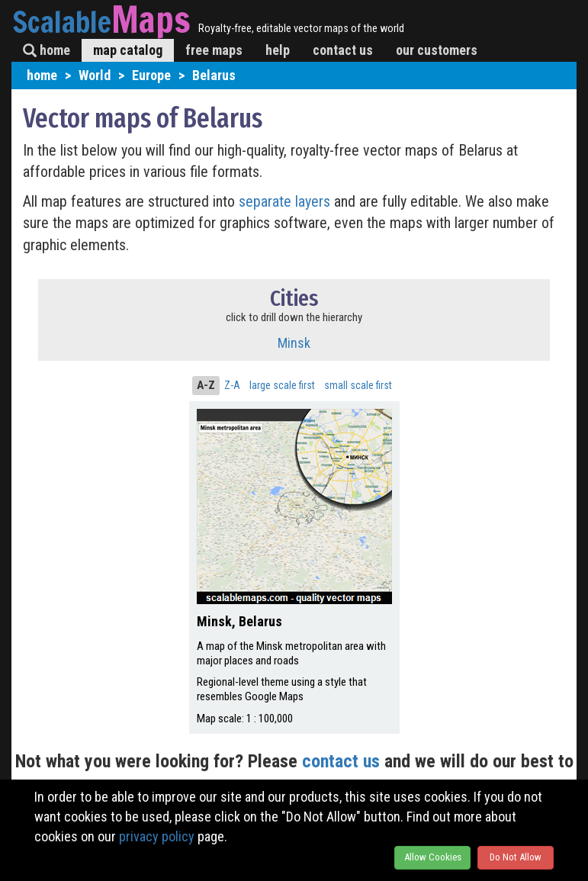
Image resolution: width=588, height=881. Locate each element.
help (278, 50)
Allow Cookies (433, 857)
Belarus (214, 75)
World (95, 75)
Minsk (294, 343)
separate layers (286, 201)
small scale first (358, 385)
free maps (214, 50)
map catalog (128, 50)
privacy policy (157, 836)
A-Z (206, 385)
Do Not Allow (516, 857)
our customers (437, 50)
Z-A (232, 385)
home (47, 50)
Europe (151, 75)
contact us (343, 50)
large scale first (282, 385)
